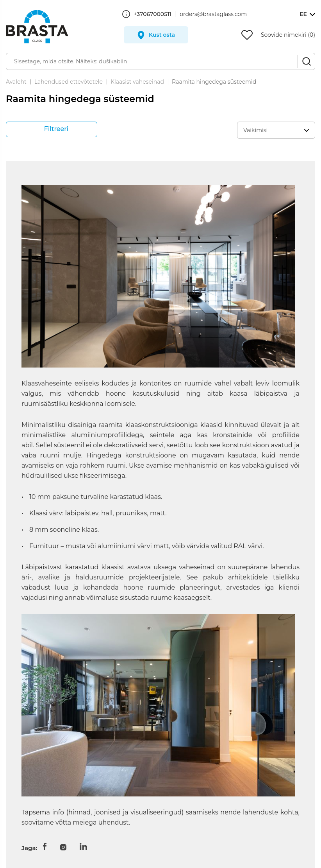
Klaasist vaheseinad (137, 82)
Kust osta (162, 35)
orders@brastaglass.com (213, 14)
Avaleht (16, 82)
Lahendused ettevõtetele (69, 82)
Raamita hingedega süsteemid (214, 82)
